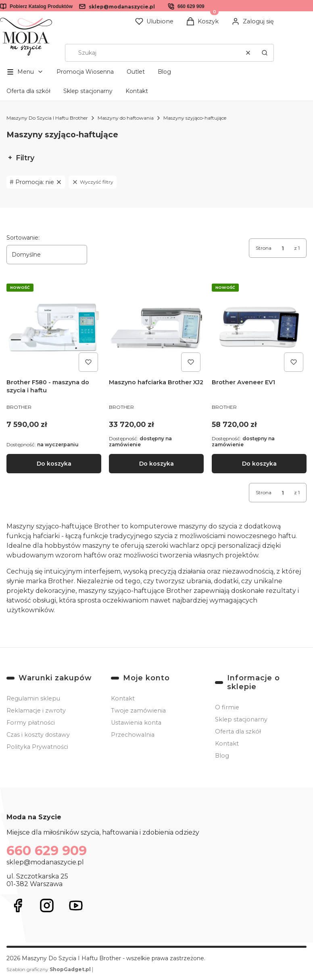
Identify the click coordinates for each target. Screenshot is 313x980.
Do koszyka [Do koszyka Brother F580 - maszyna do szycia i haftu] (54, 464)
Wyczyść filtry (93, 182)
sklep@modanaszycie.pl (122, 7)
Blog (164, 72)
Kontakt (137, 91)
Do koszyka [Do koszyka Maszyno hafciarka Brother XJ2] (156, 464)
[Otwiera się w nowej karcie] (18, 905)
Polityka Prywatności (37, 747)
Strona (264, 248)
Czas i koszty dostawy (38, 735)
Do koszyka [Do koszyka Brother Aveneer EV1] (259, 464)
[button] (265, 53)
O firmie (227, 707)
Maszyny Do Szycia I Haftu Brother (47, 118)
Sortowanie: (23, 238)
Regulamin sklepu (33, 698)
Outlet (136, 72)
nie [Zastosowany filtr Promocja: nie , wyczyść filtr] (39, 182)
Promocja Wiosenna (85, 72)
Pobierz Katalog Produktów (41, 6)
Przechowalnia (133, 735)
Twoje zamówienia (138, 711)
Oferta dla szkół (28, 91)
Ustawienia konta (136, 723)
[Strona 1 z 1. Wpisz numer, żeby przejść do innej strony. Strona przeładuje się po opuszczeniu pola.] (283, 248)
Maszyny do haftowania (126, 118)
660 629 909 (191, 6)
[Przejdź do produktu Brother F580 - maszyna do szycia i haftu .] (54, 328)
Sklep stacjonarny (88, 91)
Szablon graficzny (49, 969)
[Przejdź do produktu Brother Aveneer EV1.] (259, 328)
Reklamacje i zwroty (36, 711)
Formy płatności (31, 723)
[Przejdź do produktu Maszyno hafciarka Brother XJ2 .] (156, 328)
